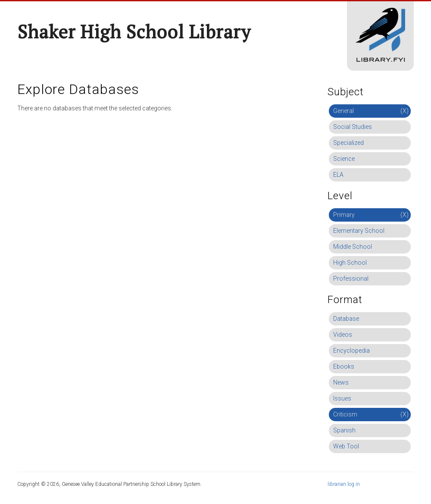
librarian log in (344, 484)
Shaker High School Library (134, 31)
